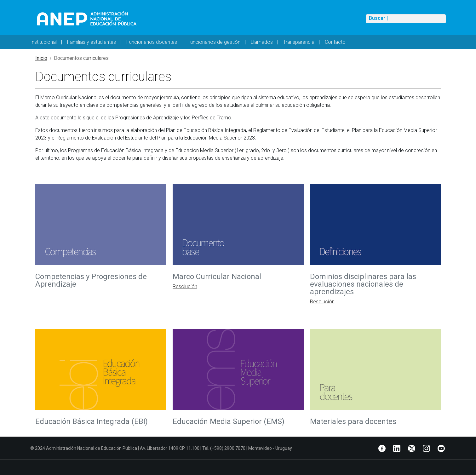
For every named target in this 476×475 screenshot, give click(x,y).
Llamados (262, 42)
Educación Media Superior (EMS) (229, 421)
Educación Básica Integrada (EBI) (92, 421)
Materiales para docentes (353, 421)
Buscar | (378, 18)
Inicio (41, 58)
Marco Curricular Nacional (218, 277)
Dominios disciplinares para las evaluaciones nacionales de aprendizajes (363, 284)
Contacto (335, 42)
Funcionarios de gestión (214, 42)
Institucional (43, 42)
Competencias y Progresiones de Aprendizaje (91, 280)
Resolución (185, 286)
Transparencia (299, 42)
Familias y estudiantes (92, 42)
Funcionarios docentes (152, 42)
